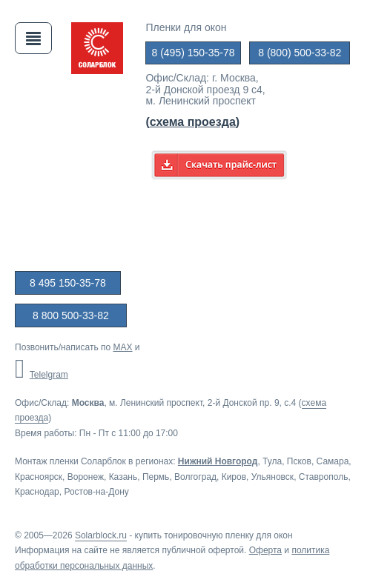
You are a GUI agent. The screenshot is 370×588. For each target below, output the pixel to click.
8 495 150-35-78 (68, 283)
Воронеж (86, 477)
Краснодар (37, 492)
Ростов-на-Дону (96, 492)
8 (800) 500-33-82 (300, 53)
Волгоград (195, 477)
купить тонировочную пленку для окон (214, 535)
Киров (234, 477)
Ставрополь (324, 477)
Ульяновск (272, 477)
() (192, 122)
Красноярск (39, 477)
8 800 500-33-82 (71, 315)
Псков (299, 461)
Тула (272, 461)
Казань (123, 477)
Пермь (156, 477)
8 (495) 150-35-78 (193, 53)
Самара (333, 461)
